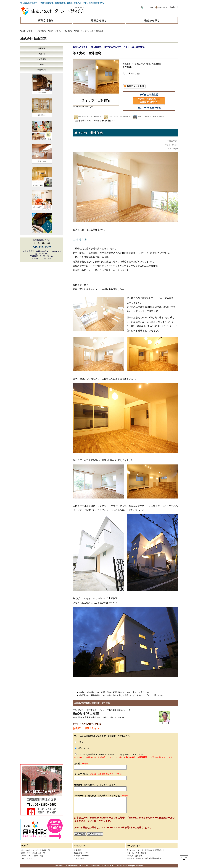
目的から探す (152, 20)
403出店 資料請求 (134, 856)
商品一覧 (42, 54)
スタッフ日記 (79, 858)
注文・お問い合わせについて (33, 853)
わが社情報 (42, 59)
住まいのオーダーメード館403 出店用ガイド (145, 850)
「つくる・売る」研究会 (137, 853)
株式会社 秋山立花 (33, 39)
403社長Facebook (81, 856)
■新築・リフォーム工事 (84, 31)
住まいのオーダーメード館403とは (36, 850)
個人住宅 (68, 31)
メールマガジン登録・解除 (32, 856)
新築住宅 (100, 31)
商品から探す (46, 20)
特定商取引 (42, 70)
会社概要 (42, 48)
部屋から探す (99, 20)
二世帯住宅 (41, 31)
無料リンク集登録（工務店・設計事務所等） (145, 858)
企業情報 (78, 850)
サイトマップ (27, 858)
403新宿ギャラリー (82, 853)
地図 (42, 64)
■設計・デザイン (27, 31)
